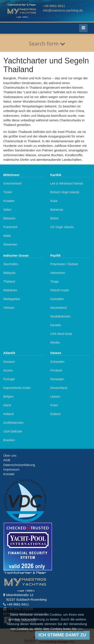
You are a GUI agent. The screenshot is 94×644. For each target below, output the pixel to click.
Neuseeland (58, 308)
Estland (55, 414)
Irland (7, 405)
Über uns (10, 455)
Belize (54, 218)
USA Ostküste (13, 431)
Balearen (9, 218)
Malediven (10, 290)
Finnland (56, 370)
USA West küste (61, 334)
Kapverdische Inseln (17, 388)
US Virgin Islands (62, 227)
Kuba (54, 201)
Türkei (8, 192)
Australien (57, 299)
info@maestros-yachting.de (63, 10)
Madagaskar (12, 299)
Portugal (9, 379)
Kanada (55, 325)
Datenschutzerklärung (19, 465)
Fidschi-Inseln (60, 290)
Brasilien (9, 440)
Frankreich (10, 227)
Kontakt (9, 474)
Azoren (8, 370)
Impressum (11, 469)
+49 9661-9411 (54, 6)
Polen (54, 405)
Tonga (54, 281)
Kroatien (9, 201)
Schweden (57, 362)
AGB (7, 460)
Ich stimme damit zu (62, 635)
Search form (47, 43)
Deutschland (59, 388)
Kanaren (9, 362)
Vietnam (9, 308)
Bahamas (57, 210)
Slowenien (10, 244)
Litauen (55, 397)
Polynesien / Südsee (64, 264)
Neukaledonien (60, 316)
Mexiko (55, 342)
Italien (7, 210)
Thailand (9, 281)
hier (80, 629)
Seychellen (11, 264)
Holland (8, 414)
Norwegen (57, 379)
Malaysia (9, 273)
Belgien (8, 397)
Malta (7, 236)
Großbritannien (13, 423)
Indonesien (58, 273)
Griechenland (12, 183)
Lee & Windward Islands (67, 183)
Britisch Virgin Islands (65, 192)
